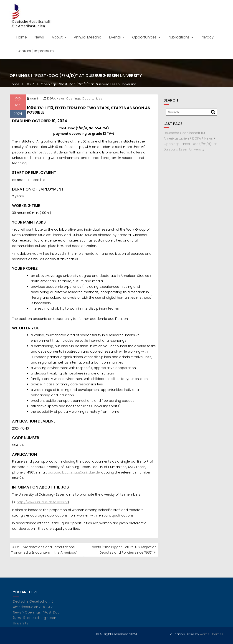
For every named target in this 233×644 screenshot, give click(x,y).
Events (115, 37)
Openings (73, 101)
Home (22, 37)
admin (33, 101)
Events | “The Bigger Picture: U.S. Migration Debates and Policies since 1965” (124, 550)
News (39, 37)
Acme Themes (212, 634)
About (57, 37)
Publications (179, 37)
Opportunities (144, 37)
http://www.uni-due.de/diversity (42, 504)
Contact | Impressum (35, 51)
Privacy (207, 37)
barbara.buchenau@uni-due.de (74, 474)
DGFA (51, 101)
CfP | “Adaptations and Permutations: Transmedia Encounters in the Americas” (44, 550)
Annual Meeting (88, 37)
